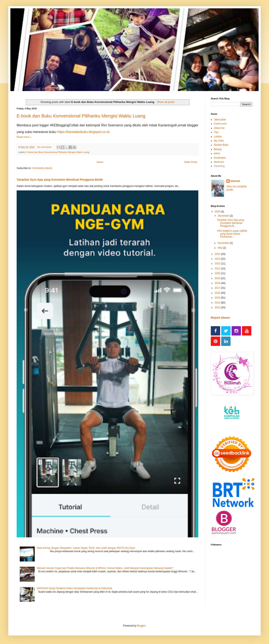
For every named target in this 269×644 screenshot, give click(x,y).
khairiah (235, 181)
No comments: (45, 147)
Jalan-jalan (220, 120)
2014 (218, 303)
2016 (218, 293)
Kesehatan (220, 158)
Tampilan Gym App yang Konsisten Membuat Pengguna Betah (60, 180)
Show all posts (166, 102)
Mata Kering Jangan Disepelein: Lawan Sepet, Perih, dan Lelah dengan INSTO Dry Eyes (86, 548)
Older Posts (191, 162)
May (220, 248)
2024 (218, 254)
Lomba (218, 137)
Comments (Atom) (42, 168)
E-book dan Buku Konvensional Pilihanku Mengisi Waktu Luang (81, 116)
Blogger (141, 626)
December (224, 216)
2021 (218, 269)
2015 (218, 298)
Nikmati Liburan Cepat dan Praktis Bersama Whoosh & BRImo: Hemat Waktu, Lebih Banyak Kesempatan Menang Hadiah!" (105, 568)
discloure (219, 162)
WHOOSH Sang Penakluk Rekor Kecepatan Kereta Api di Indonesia (74, 588)
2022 (218, 264)
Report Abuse (220, 318)
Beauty (218, 149)
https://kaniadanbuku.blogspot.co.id (83, 132)
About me (219, 128)
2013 (218, 307)
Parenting (219, 166)
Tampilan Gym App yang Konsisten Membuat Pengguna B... (231, 223)
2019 (218, 278)
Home (100, 162)
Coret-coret (220, 124)
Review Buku (221, 145)
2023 (218, 259)
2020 (218, 273)
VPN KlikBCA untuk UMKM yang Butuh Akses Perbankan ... (232, 234)
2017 (218, 288)
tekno (217, 153)
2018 (218, 283)
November (224, 243)
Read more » (24, 137)
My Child (219, 141)
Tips (216, 132)
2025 (218, 212)
